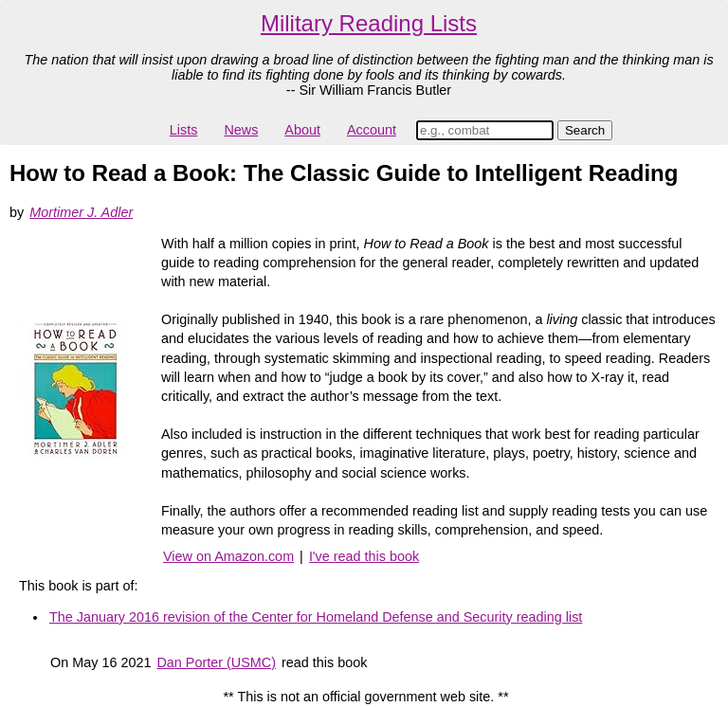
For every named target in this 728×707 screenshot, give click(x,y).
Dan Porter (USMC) (216, 662)
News (241, 130)
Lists (184, 130)
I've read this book (364, 556)
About (302, 130)
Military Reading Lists (369, 23)
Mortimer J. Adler (81, 212)
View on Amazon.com (228, 556)
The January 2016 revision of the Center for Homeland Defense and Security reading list (316, 617)
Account (372, 130)
